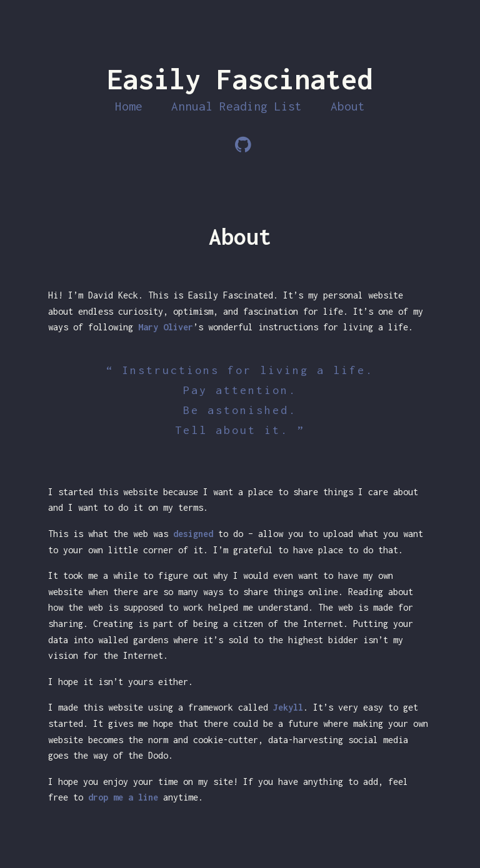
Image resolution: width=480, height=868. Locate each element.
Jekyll (288, 707)
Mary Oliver (166, 327)
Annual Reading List (237, 106)
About (348, 106)
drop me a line (123, 797)
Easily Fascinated (240, 79)
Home (129, 106)
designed (193, 534)
